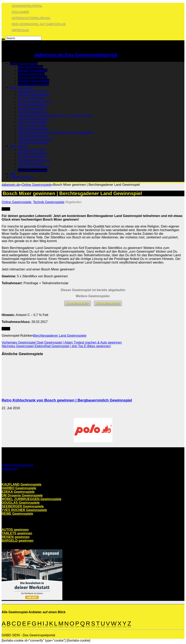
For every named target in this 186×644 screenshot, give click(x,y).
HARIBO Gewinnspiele (19, 488)
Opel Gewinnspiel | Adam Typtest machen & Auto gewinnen (62, 342)
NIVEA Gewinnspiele (32, 125)
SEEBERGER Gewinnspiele (23, 506)
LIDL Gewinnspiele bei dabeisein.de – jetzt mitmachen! (55, 115)
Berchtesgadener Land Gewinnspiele (60, 336)
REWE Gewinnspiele (17, 514)
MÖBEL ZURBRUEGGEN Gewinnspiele (31, 499)
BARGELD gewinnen (18, 541)
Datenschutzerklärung (31, 18)
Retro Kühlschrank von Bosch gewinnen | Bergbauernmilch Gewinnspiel (67, 400)
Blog (13, 174)
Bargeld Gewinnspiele (33, 70)
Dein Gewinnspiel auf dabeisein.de (39, 24)
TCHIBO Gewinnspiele (33, 143)
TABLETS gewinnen (17, 533)
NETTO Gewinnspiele (32, 122)
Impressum (20, 30)
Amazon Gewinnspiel (32, 91)
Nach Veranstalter (22, 88)
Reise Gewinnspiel (30, 163)
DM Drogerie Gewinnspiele (22, 495)
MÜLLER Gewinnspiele (33, 119)
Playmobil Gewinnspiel (33, 129)
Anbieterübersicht (22, 177)
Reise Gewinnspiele (31, 74)
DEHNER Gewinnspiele (34, 95)
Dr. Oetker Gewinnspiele (34, 101)
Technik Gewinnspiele (32, 77)
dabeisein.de (11, 185)
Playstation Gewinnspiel (34, 160)
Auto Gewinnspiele (30, 67)
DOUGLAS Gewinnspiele (21, 503)
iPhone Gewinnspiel (31, 156)
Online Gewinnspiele (24, 64)
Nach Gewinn (19, 146)
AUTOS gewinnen (15, 530)
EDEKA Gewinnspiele (32, 105)
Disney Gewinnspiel (31, 98)
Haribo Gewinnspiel (31, 108)
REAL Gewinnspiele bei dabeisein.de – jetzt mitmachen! (55, 132)
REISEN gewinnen (16, 537)
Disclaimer (20, 12)
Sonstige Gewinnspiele (33, 84)
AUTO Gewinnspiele (32, 150)
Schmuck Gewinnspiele (34, 81)
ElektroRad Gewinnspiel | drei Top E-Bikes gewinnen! (56, 346)
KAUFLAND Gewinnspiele (21, 484)
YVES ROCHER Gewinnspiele (24, 510)
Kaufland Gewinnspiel (32, 112)
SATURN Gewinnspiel (33, 136)
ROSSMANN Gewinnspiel (35, 139)
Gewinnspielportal (27, 6)
